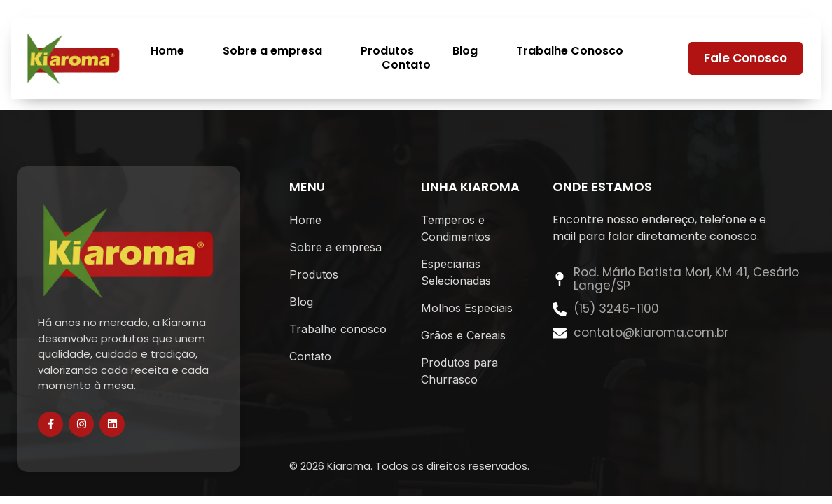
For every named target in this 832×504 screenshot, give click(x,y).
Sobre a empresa (272, 51)
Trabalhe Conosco (570, 51)
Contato (406, 65)
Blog (465, 51)
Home (167, 51)
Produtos (387, 51)
